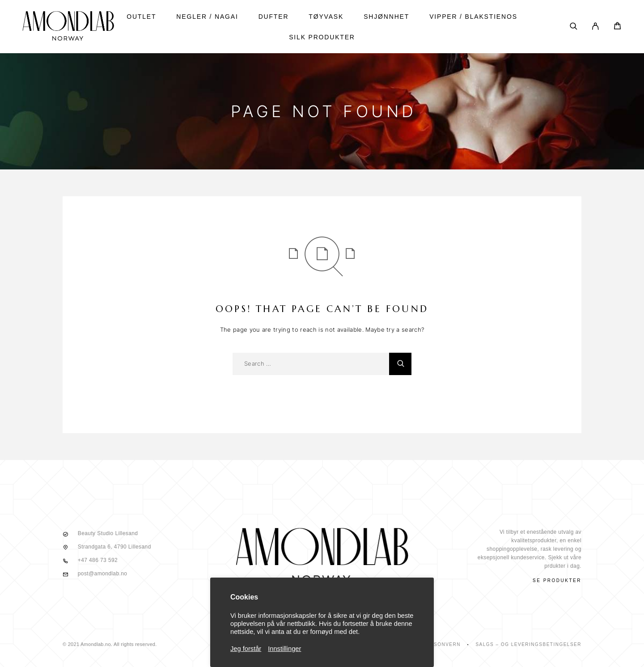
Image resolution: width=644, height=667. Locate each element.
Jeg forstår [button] (246, 649)
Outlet (141, 17)
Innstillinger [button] (284, 649)
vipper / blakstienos (473, 17)
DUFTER (274, 17)
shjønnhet (386, 17)
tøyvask (326, 17)
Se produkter (557, 580)
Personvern (442, 644)
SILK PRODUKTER (322, 37)
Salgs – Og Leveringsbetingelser (528, 644)
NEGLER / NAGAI (207, 17)
